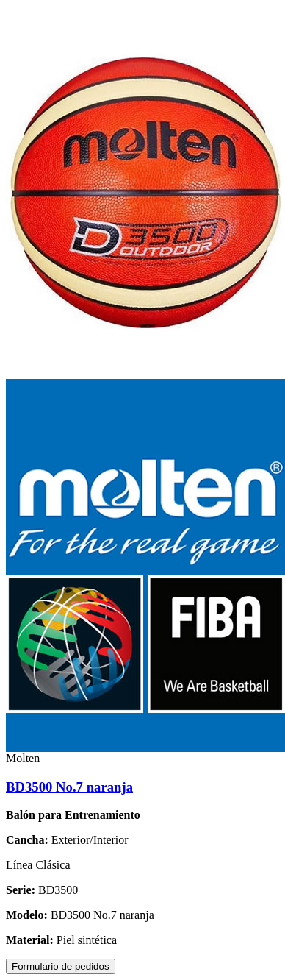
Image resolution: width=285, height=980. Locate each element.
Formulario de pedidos (61, 966)
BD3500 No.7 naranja (69, 787)
